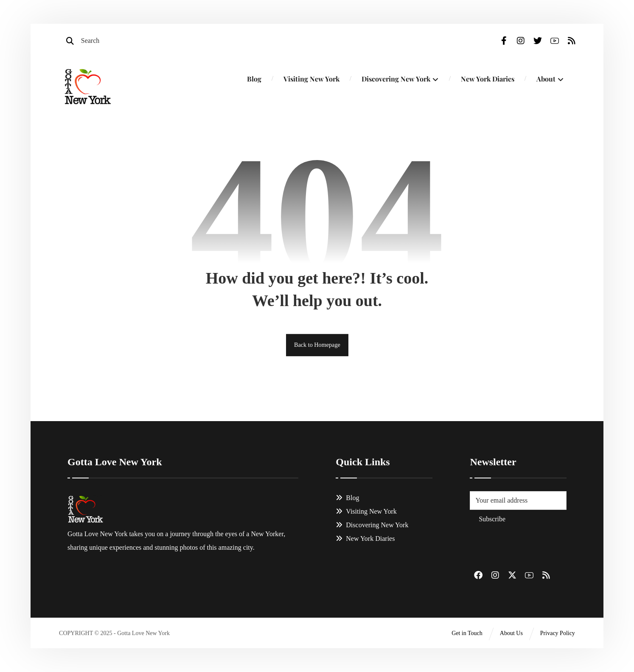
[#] (477, 578)
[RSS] (569, 42)
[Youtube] (553, 42)
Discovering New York (372, 527)
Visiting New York (366, 514)
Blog (347, 500)
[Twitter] (536, 42)
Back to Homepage (317, 347)
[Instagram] (519, 42)
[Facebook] (502, 42)
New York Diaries (365, 541)
